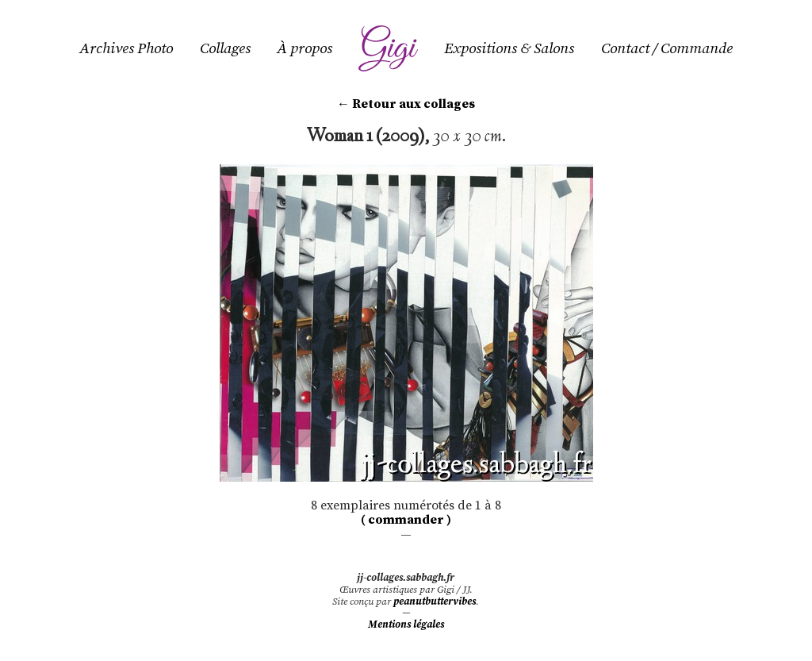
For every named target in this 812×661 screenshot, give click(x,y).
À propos (304, 48)
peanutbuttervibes (435, 601)
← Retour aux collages (406, 104)
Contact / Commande (667, 48)
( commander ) (406, 520)
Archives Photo (126, 48)
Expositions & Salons (509, 48)
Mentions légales (406, 624)
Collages (225, 48)
